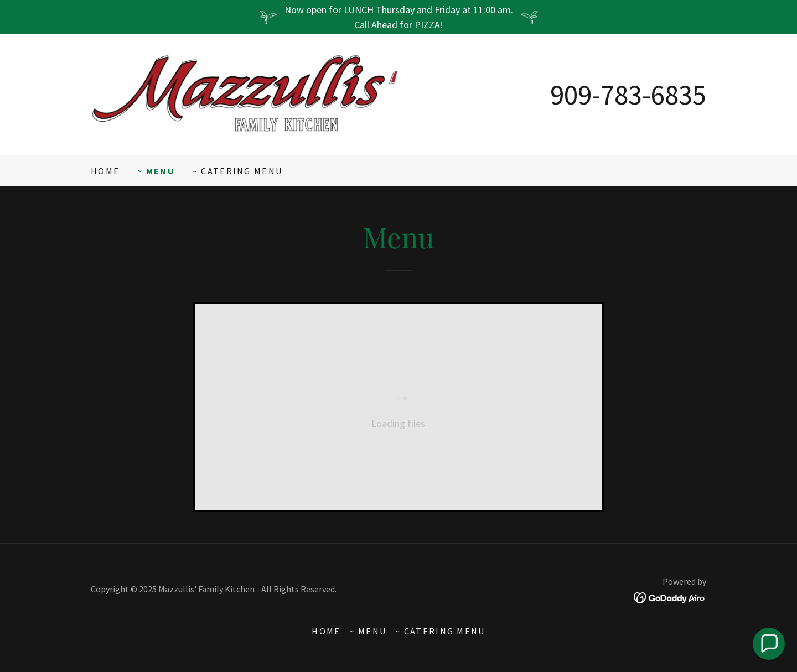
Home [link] (105, 171)
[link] (245, 94)
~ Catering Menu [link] (237, 171)
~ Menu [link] (156, 171)
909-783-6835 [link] (628, 95)
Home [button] (326, 631)
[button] (769, 644)
